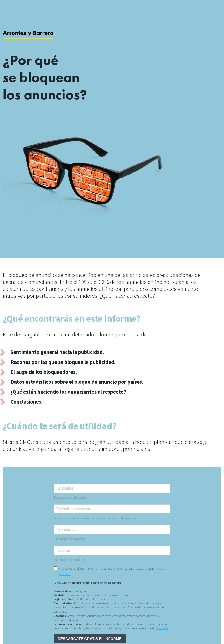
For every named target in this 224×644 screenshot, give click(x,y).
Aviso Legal (162, 628)
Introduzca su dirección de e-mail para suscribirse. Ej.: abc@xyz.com (96, 518)
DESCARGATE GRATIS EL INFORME (90, 639)
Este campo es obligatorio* (70, 539)
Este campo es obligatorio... (71, 498)
